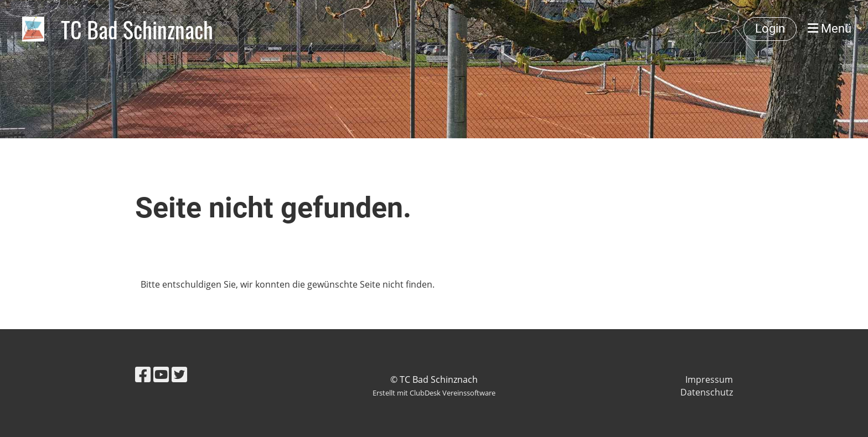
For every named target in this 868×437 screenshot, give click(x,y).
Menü (830, 28)
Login (770, 28)
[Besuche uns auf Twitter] (179, 374)
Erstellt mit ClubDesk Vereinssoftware (434, 393)
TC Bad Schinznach (137, 29)
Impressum (709, 379)
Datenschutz (707, 392)
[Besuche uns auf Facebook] (143, 374)
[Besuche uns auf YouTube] (161, 374)
